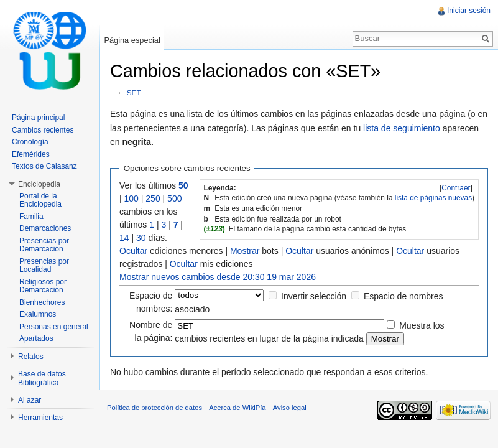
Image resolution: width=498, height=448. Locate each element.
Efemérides (31, 154)
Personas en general (54, 327)
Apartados (36, 338)
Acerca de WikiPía (237, 408)
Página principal (38, 118)
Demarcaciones (45, 228)
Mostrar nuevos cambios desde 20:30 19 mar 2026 (218, 277)
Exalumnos (38, 314)
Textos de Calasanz (44, 166)
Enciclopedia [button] (39, 184)
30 (141, 238)
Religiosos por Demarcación (43, 286)
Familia (31, 217)
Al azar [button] (30, 400)
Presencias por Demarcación (44, 245)
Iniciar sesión (469, 11)
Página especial (132, 40)
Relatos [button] (31, 357)
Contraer (456, 188)
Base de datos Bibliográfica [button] (42, 378)
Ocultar (133, 251)
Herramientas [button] (40, 418)
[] (456, 188)
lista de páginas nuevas (433, 198)
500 (174, 198)
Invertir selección (314, 296)
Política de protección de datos (154, 408)
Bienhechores (42, 302)
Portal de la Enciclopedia (40, 200)
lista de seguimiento (402, 128)
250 (153, 198)
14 (124, 238)
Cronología (30, 142)
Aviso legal (290, 408)
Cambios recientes (43, 130)
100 (131, 198)
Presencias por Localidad (44, 266)
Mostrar (245, 251)
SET (134, 92)
